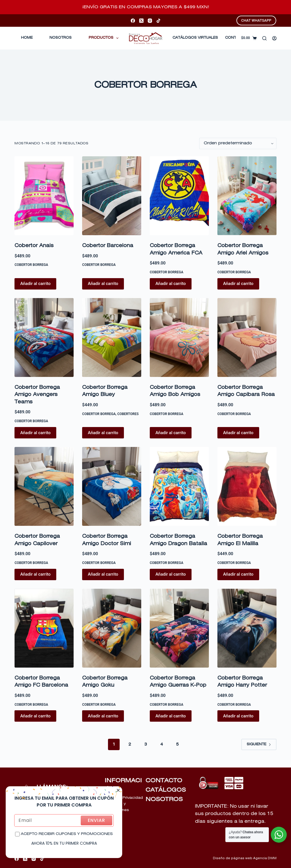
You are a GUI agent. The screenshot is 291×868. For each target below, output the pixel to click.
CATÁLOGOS (166, 790)
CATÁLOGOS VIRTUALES (195, 38)
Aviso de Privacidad (124, 798)
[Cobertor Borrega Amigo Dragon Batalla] (179, 486)
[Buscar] (264, 38)
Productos (105, 38)
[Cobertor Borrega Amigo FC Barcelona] (44, 628)
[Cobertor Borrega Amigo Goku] (112, 628)
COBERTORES (128, 414)
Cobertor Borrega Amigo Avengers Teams (37, 395)
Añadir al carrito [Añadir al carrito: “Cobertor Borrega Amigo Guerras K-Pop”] (171, 716)
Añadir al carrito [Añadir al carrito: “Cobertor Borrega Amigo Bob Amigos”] (171, 433)
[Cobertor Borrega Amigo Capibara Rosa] (247, 337)
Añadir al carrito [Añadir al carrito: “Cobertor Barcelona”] (103, 284)
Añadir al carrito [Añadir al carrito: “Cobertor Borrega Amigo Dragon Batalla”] (171, 574)
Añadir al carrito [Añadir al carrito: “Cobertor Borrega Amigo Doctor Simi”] (103, 574)
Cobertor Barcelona (108, 246)
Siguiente (259, 744)
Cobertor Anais (34, 246)
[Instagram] (150, 21)
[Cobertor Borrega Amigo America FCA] (179, 196)
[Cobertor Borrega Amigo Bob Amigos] (179, 337)
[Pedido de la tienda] (238, 143)
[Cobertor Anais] (44, 196)
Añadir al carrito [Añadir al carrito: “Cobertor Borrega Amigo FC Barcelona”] (35, 716)
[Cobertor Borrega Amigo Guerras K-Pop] (179, 628)
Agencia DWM (265, 858)
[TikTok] (158, 21)
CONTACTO (164, 781)
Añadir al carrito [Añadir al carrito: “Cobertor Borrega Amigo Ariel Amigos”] (238, 284)
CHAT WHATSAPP (256, 20)
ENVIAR (96, 820)
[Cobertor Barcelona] (112, 196)
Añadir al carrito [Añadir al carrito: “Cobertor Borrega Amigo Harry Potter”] (238, 716)
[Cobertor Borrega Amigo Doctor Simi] (112, 486)
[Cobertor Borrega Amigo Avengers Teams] (44, 337)
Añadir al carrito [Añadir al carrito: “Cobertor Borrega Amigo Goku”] (103, 716)
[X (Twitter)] (141, 21)
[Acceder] (274, 38)
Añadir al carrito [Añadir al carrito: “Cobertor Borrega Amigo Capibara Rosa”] (238, 433)
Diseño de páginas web (233, 858)
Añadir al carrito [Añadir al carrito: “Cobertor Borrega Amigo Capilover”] (35, 574)
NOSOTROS (164, 799)
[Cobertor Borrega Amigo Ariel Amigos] (247, 196)
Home (27, 38)
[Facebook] (133, 21)
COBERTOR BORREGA (31, 265)
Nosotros (61, 38)
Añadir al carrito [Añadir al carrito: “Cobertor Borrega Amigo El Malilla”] (238, 574)
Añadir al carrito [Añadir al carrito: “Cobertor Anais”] (35, 284)
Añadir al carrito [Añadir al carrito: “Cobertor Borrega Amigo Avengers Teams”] (35, 433)
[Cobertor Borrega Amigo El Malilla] (247, 486)
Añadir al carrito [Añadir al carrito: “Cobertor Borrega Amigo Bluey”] (103, 433)
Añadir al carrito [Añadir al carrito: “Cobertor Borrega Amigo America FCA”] (171, 284)
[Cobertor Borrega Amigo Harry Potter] (247, 628)
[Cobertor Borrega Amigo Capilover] (44, 486)
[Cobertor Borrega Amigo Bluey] (112, 337)
